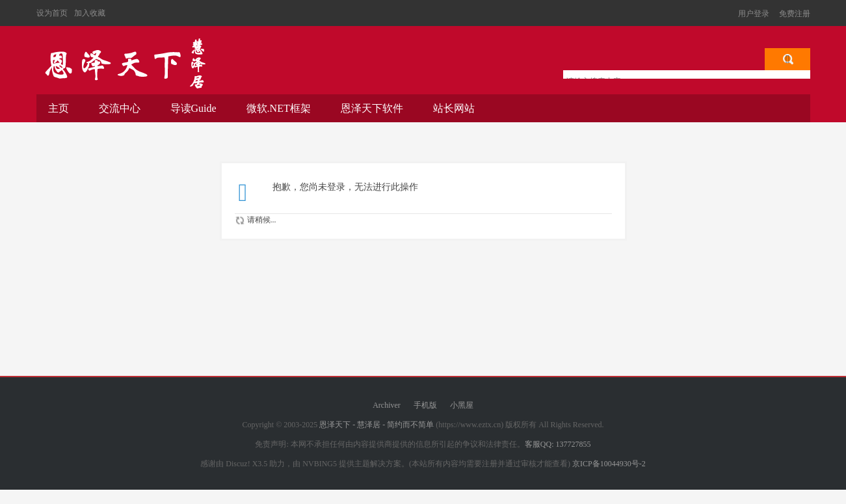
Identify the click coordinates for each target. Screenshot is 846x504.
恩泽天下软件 (372, 108)
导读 (193, 108)
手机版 (425, 405)
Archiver (387, 405)
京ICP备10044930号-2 (609, 464)
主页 (59, 108)
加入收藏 (90, 13)
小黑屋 (462, 405)
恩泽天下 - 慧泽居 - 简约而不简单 (124, 64)
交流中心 (120, 108)
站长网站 (454, 108)
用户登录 (754, 14)
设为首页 (52, 13)
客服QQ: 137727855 (558, 444)
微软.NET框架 (279, 108)
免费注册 (795, 14)
